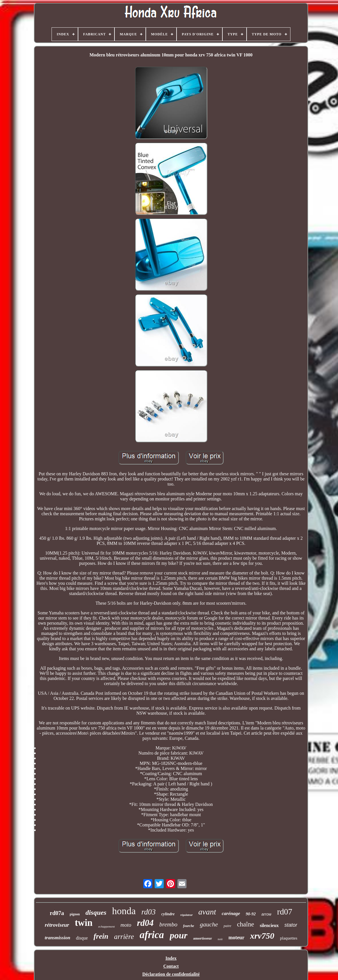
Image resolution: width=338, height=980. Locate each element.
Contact (171, 966)
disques (96, 912)
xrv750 (262, 936)
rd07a (57, 913)
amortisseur (202, 938)
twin (84, 923)
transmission (58, 938)
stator (291, 925)
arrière (124, 937)
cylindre (168, 914)
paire (227, 926)
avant (207, 912)
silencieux (269, 925)
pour (179, 935)
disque (82, 938)
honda (124, 911)
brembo (168, 924)
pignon (75, 914)
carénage (231, 913)
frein (101, 936)
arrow (266, 914)
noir (220, 939)
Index (171, 958)
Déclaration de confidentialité (171, 974)
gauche (209, 924)
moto (126, 925)
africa (152, 935)
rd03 (149, 912)
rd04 (145, 923)
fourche (189, 926)
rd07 (285, 912)
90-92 (251, 914)
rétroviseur (57, 925)
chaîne (245, 924)
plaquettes (289, 938)
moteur (236, 938)
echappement (106, 926)
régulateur (186, 915)
